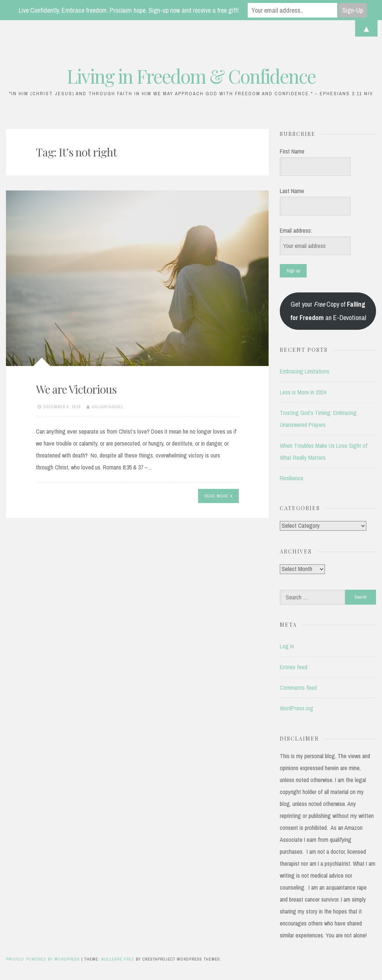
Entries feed (294, 667)
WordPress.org (297, 708)
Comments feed (298, 688)
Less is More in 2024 (303, 392)
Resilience (292, 478)
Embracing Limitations (305, 371)
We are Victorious (76, 389)
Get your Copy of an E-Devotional (328, 311)
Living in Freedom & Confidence (191, 76)
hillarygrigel (108, 407)
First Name (292, 151)
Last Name (292, 191)
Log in (287, 646)
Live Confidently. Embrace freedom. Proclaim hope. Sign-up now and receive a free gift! (129, 10)
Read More (219, 496)
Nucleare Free (118, 959)
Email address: (296, 230)
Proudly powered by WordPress (44, 959)
